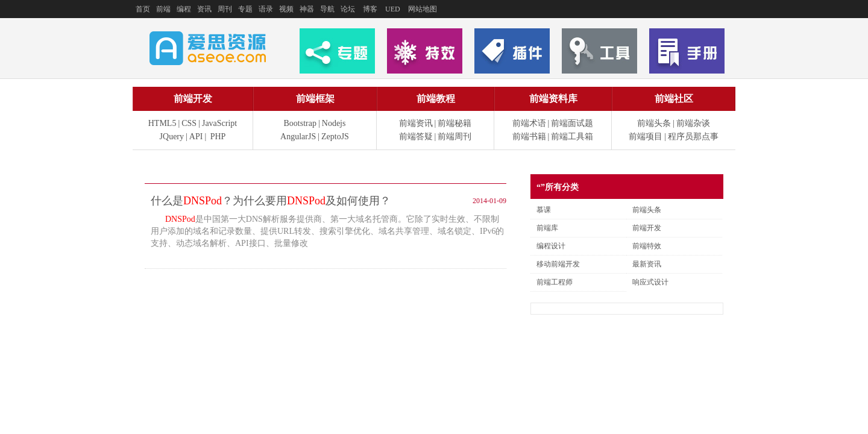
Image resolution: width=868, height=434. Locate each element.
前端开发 (193, 99)
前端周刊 (454, 137)
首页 (143, 9)
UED (393, 9)
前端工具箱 (572, 137)
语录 (266, 9)
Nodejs (334, 123)
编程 (184, 9)
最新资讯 (647, 264)
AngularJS (298, 137)
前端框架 (315, 99)
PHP (218, 137)
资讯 (204, 9)
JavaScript (219, 123)
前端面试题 (572, 123)
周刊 (225, 9)
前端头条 (654, 123)
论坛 (348, 9)
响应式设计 (650, 282)
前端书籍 (529, 137)
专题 (245, 9)
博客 (370, 9)
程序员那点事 (693, 137)
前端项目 (646, 137)
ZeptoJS (335, 137)
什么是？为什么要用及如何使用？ (271, 201)
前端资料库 (553, 99)
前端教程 (436, 99)
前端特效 (647, 246)
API (196, 137)
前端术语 (529, 123)
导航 (327, 9)
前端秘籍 (454, 123)
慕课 (544, 210)
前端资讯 (416, 123)
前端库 (547, 228)
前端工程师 (555, 282)
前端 (163, 9)
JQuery (172, 137)
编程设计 (551, 246)
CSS (189, 123)
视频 (286, 9)
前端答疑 (416, 137)
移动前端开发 (558, 264)
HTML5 (162, 123)
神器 (307, 9)
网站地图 (423, 9)
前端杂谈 (693, 123)
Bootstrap (300, 123)
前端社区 (674, 99)
